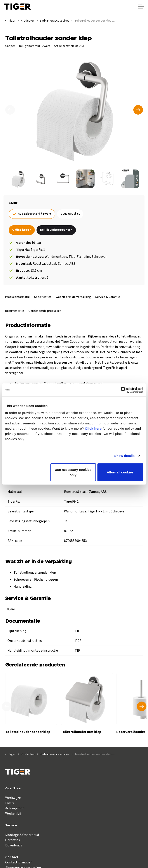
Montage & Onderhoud (22, 835)
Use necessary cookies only (73, 472)
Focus (10, 803)
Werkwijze (13, 798)
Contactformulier (18, 862)
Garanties (13, 840)
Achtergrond (15, 808)
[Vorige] (10, 110)
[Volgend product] (142, 706)
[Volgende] (138, 110)
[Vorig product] (7, 706)
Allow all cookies (120, 472)
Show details (124, 456)
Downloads (14, 845)
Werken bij (13, 814)
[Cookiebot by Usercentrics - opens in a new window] (124, 390)
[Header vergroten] (141, 7)
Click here (93, 428)
